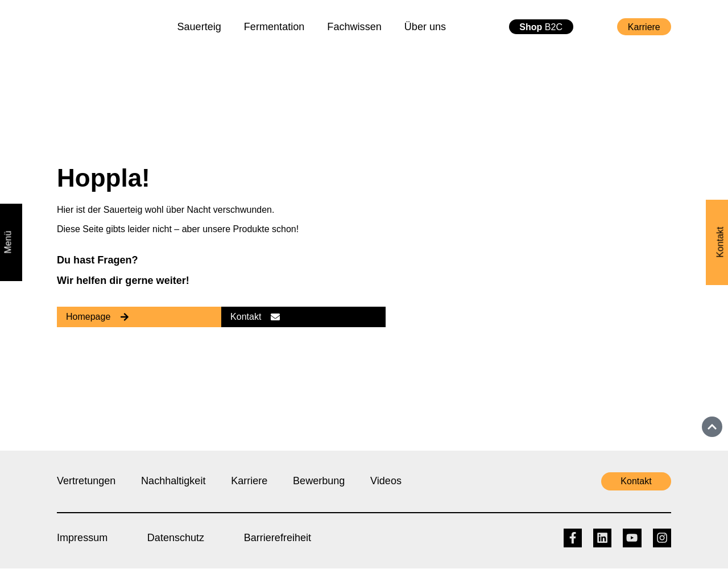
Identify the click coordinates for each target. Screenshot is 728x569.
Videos (387, 481)
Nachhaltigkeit (174, 481)
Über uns (425, 27)
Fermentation (274, 27)
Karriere (250, 481)
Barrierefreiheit (278, 538)
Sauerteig (199, 27)
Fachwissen (354, 27)
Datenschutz (176, 538)
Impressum (82, 538)
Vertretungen (86, 481)
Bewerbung (319, 481)
